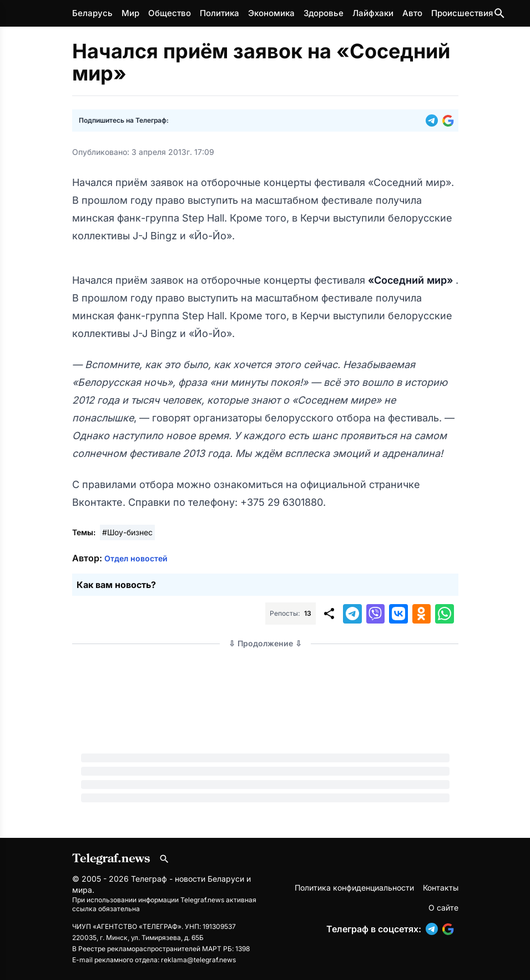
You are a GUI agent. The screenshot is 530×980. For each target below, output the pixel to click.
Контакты (441, 888)
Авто (412, 13)
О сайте (443, 908)
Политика (219, 13)
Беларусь (92, 13)
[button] (434, 120)
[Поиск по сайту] (499, 13)
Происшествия (462, 13)
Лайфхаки (373, 13)
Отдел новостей (136, 558)
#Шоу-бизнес (127, 532)
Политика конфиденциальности (354, 888)
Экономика (271, 13)
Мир (130, 13)
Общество (170, 13)
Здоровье (324, 13)
